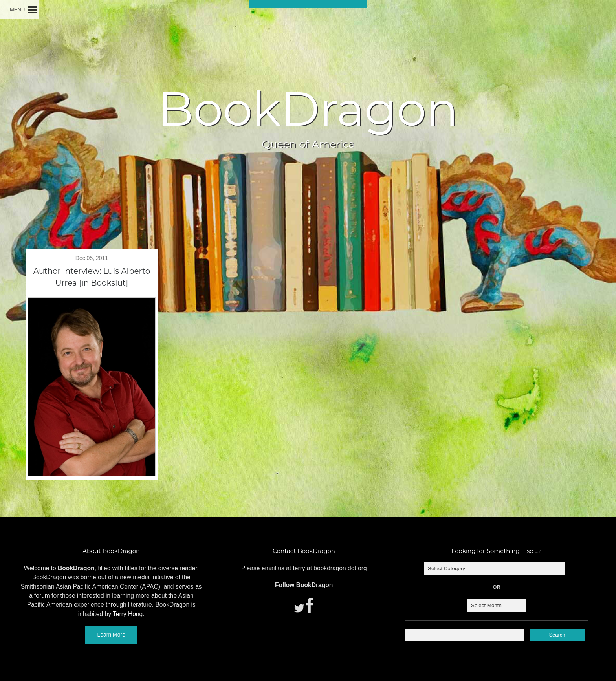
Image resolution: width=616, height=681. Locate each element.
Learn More (111, 635)
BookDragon (308, 109)
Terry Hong (128, 614)
